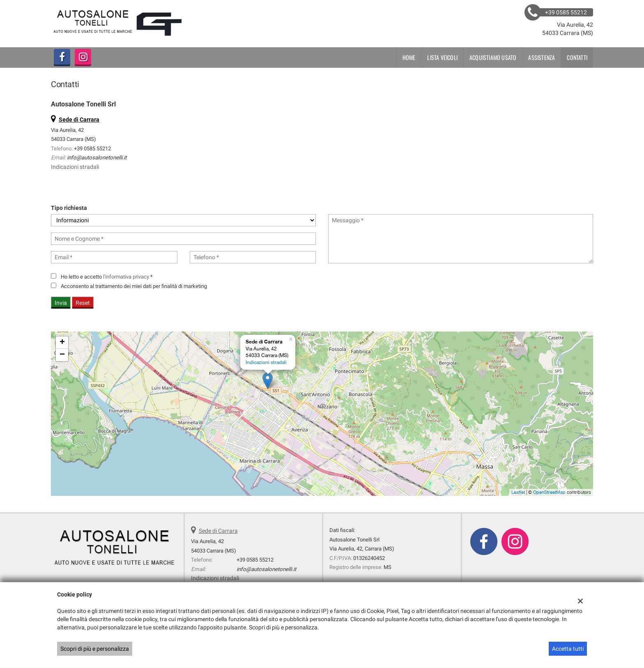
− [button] (62, 355)
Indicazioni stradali (75, 167)
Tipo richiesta (69, 208)
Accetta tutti (568, 649)
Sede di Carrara (218, 531)
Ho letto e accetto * (107, 277)
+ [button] (62, 343)
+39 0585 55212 (92, 149)
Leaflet (518, 492)
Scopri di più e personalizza (95, 649)
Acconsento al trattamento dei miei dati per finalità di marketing (134, 286)
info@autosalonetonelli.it (97, 158)
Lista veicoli (442, 57)
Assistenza (542, 57)
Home (409, 57)
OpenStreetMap (549, 492)
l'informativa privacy (126, 277)
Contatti (577, 57)
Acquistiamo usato (493, 57)
